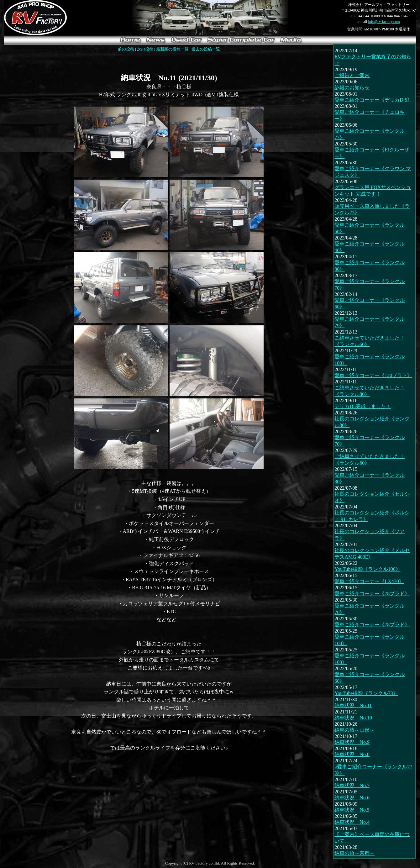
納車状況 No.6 (352, 798)
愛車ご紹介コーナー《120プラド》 (373, 375)
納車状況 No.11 (353, 705)
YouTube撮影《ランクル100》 (367, 569)
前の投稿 (126, 49)
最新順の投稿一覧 (172, 49)
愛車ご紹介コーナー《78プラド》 (372, 594)
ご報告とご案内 (352, 75)
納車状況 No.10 (353, 718)
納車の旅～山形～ (354, 730)
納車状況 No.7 (352, 785)
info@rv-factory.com (384, 22)
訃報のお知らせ (352, 88)
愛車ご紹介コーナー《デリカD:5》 (373, 100)
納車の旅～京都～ (354, 853)
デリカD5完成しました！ (363, 406)
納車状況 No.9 (352, 742)
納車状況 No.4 (352, 822)
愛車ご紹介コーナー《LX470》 (369, 581)
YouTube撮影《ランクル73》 (366, 693)
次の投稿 (145, 49)
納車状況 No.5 (352, 810)
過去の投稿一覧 (206, 49)
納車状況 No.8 (352, 754)
